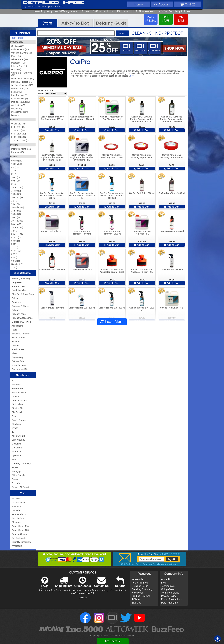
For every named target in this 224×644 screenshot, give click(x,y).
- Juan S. (83, 598)
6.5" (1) (15, 254)
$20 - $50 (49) (18, 130)
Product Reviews (141, 596)
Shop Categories (23, 273)
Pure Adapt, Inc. (170, 603)
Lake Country (18, 440)
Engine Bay (17, 357)
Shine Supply (18, 475)
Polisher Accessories (22, 318)
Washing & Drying (21, 278)
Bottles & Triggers (21, 334)
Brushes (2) (17, 115)
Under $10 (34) (18, 124)
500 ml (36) (17, 161)
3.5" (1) (15, 231)
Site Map (137, 603)
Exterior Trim (18, 361)
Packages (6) (18, 152)
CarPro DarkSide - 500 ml (142, 193)
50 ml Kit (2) (17, 197)
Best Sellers (18, 518)
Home (139, 4)
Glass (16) (16, 69)
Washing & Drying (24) (22, 53)
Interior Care (18, 349)
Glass (15, 353)
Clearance (17, 522)
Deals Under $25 (20, 530)
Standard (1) (17, 264)
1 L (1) (14, 201)
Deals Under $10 (20, 526)
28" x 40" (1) (17, 227)
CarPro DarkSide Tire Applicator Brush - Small (112, 271)
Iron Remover (19, 286)
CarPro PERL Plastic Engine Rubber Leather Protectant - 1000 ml (172, 119)
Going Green (168, 589)
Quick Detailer (19, 290)
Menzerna (17, 448)
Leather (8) (17, 92)
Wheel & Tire (18, 338)
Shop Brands (23, 375)
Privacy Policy (169, 596)
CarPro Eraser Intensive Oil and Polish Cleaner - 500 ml (52, 196)
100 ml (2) (16, 194)
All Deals (16, 499)
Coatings (16, 302)
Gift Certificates (19, 538)
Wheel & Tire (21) (20, 59)
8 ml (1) (15, 257)
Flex (14, 416)
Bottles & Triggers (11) (22, 82)
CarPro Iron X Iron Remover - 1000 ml (112, 233)
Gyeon (15, 428)
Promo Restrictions (171, 599)
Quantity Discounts (21, 542)
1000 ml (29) (17, 164)
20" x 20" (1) (17, 221)
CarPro (15, 396)
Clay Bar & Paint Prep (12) (22, 74)
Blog (164, 583)
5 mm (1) (16, 241)
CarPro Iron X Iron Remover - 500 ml (82, 233)
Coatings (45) (18, 46)
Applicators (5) (18, 105)
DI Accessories (19, 400)
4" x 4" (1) (16, 237)
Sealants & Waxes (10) (22, 85)
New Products (19, 514)
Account (162, 4)
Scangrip (16, 471)
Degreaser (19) (18, 63)
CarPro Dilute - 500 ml (172, 270)
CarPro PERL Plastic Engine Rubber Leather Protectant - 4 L (82, 157)
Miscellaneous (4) (20, 112)
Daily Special (18, 502)
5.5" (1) (15, 247)
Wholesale (17, 546)
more (132, 76)
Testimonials (168, 586)
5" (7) (14, 174)
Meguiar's (17, 444)
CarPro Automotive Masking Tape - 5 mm (112, 156)
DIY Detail (17, 412)
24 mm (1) (16, 224)
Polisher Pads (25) (20, 49)
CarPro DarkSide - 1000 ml (172, 193)
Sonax (15, 479)
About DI (166, 579)
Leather (16, 345)
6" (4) (14, 184)
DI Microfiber (18, 408)
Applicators (17, 326)
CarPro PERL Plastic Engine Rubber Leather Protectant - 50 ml (52, 157)
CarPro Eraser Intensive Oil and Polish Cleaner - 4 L (82, 196)
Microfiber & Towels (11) (23, 79)
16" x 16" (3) (17, 187)
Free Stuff (17, 506)
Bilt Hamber (18, 388)
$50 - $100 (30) (19, 134)
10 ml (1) (16, 204)
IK (13, 432)
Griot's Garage (19, 420)
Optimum (16, 455)
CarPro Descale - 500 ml (172, 231)
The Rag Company (21, 463)
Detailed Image (53, 3)
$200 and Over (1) (20, 140)
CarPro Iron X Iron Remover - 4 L (142, 233)
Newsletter (138, 593)
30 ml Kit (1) (17, 234)
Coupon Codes (19, 534)
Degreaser (17, 282)
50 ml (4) (16, 181)
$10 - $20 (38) (18, 127)
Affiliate (136, 599)
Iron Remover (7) (19, 95)
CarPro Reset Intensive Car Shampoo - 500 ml (52, 118)
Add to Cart (52, 130)
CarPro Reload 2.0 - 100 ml (82, 308)
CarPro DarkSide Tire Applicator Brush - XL (142, 271)
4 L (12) (15, 167)
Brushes (16, 341)
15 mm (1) (16, 211)
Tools (14, 330)
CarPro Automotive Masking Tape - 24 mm (172, 156)
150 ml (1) (16, 214)
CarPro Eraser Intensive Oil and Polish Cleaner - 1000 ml (112, 196)
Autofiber (16, 385)
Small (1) (16, 261)
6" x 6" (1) (16, 251)
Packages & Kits (20, 369)
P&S (14, 459)
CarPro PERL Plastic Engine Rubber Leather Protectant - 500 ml (142, 119)
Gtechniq (16, 424)
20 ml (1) (16, 217)
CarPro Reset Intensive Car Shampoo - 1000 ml (82, 118)
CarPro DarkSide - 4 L (52, 231)
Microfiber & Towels (22, 322)
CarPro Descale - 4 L (82, 270)
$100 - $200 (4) (19, 137)
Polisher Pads (19, 314)
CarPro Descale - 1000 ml (52, 270)
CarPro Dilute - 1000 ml (52, 308)
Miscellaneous (19, 365)
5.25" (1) (15, 244)
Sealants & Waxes (21, 306)
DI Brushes (17, 404)
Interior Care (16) (19, 66)
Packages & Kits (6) (21, 102)
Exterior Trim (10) (20, 89)
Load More (112, 322)
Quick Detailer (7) (20, 99)
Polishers (16, 310)
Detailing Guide (140, 586)
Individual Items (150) (22, 149)
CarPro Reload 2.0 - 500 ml (112, 308)
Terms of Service (170, 593)
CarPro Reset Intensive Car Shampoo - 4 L (112, 118)
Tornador (16, 483)
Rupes (15, 467)
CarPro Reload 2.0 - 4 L (172, 308)
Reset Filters (17, 38)
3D (13, 381)
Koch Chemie (18, 436)
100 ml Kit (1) (18, 207)
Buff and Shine (19, 392)
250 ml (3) (16, 191)
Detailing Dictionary (142, 589)
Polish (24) (16, 56)
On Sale (16, 510)
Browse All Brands (21, 487)
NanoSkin (17, 452)
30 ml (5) (16, 177)
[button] (217, 639)
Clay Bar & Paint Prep (23, 294)
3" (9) (14, 171)
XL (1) (14, 267)
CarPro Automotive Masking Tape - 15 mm (142, 156)
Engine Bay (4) (18, 109)
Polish (15, 298)
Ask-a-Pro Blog (140, 583)
